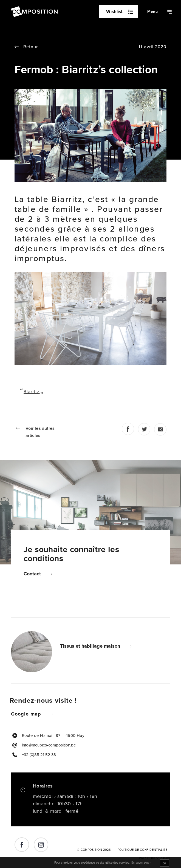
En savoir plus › (141, 864)
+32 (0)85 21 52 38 (39, 755)
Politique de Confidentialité (143, 850)
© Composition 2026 (94, 850)
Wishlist (119, 12)
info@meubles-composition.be (49, 745)
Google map (28, 714)
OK (164, 865)
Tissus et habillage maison (92, 646)
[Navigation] (152, 12)
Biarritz (32, 392)
